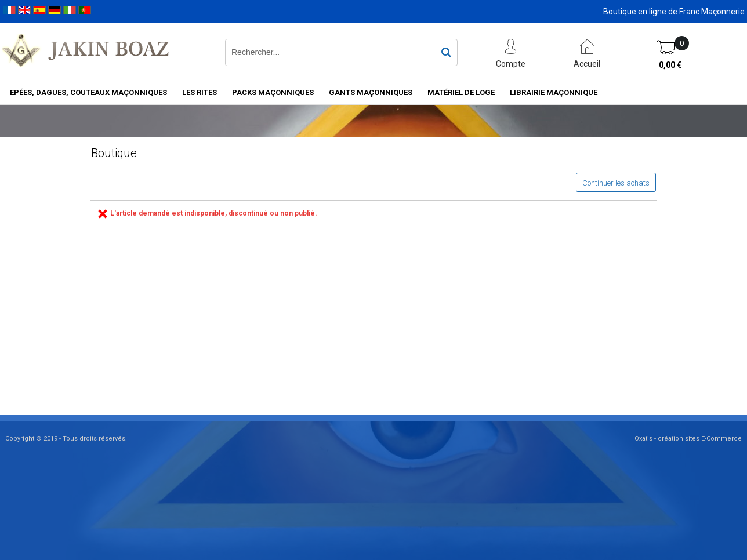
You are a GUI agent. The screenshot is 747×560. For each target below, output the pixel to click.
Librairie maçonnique (554, 92)
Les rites (200, 92)
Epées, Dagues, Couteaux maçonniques (88, 92)
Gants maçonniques (371, 92)
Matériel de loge (461, 92)
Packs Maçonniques (273, 92)
